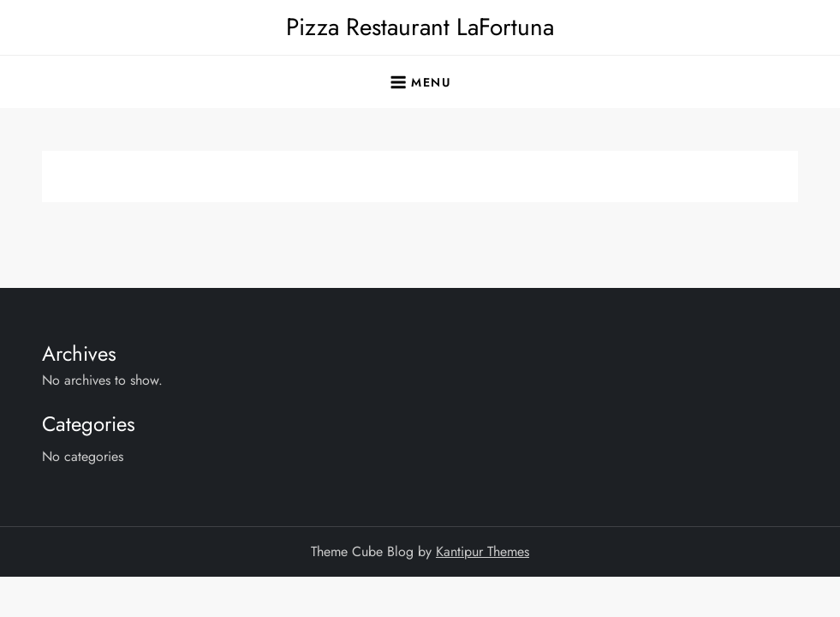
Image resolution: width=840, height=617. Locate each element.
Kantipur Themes (483, 551)
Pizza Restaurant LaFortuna (420, 27)
